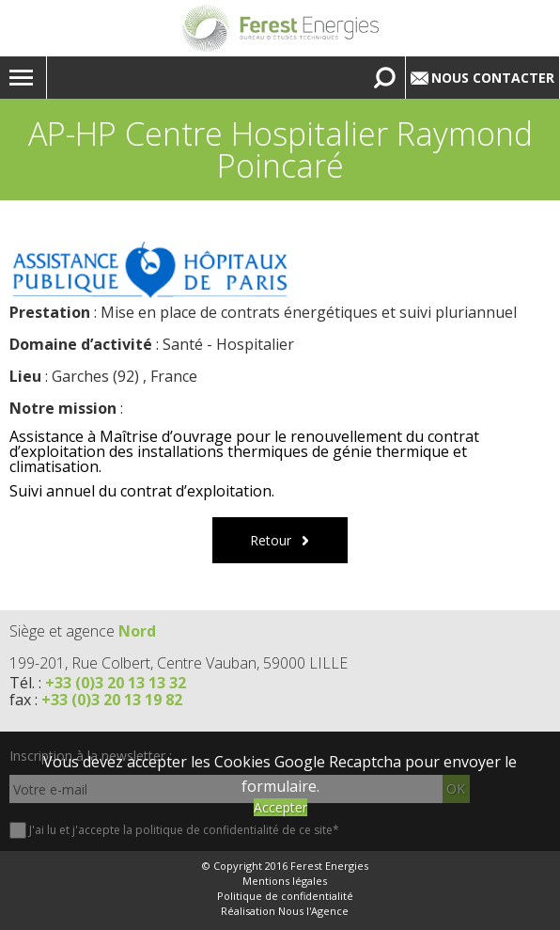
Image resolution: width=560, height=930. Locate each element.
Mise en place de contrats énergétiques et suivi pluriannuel (309, 312)
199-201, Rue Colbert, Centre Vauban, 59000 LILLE (179, 663)
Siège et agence (83, 631)
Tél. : (98, 683)
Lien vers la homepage (280, 28)
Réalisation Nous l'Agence (285, 911)
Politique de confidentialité (285, 896)
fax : (96, 700)
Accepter (280, 807)
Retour (271, 540)
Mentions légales (285, 881)
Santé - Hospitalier (228, 344)
